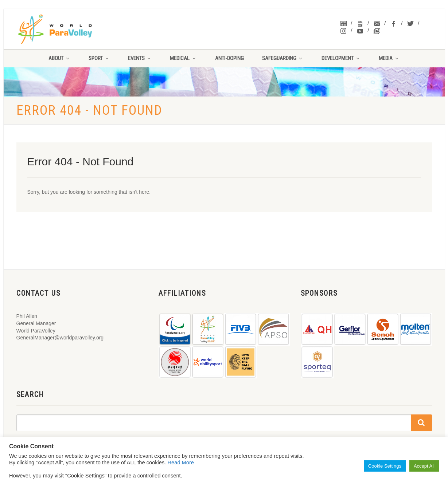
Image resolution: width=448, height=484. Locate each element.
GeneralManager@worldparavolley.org (60, 338)
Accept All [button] (424, 466)
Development (341, 58)
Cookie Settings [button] (385, 466)
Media (389, 58)
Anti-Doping (229, 58)
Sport (99, 58)
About (59, 58)
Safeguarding (283, 58)
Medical (183, 58)
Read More (181, 463)
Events (140, 58)
